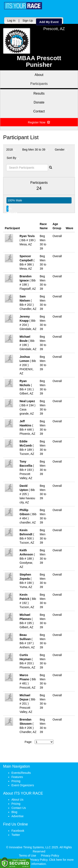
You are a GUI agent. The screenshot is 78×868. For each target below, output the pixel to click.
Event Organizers (23, 785)
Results (39, 93)
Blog (14, 812)
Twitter (16, 835)
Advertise (17, 816)
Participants (39, 84)
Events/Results (21, 773)
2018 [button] (11, 150)
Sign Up (28, 21)
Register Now (39, 122)
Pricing (16, 781)
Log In (11, 21)
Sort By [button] (13, 158)
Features (17, 777)
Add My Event (49, 22)
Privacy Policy (50, 856)
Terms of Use (27, 856)
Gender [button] (61, 150)
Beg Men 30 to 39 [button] (35, 150)
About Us (17, 800)
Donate (39, 102)
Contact (39, 111)
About (39, 75)
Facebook (18, 831)
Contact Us (19, 808)
